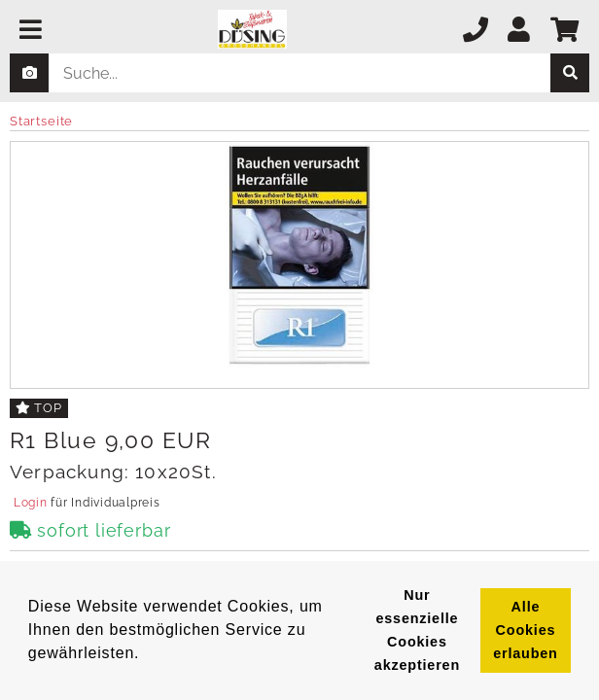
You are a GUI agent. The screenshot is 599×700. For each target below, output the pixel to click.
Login (30, 503)
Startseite (41, 121)
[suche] (570, 73)
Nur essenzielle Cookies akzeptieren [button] (417, 630)
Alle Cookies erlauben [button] (525, 630)
